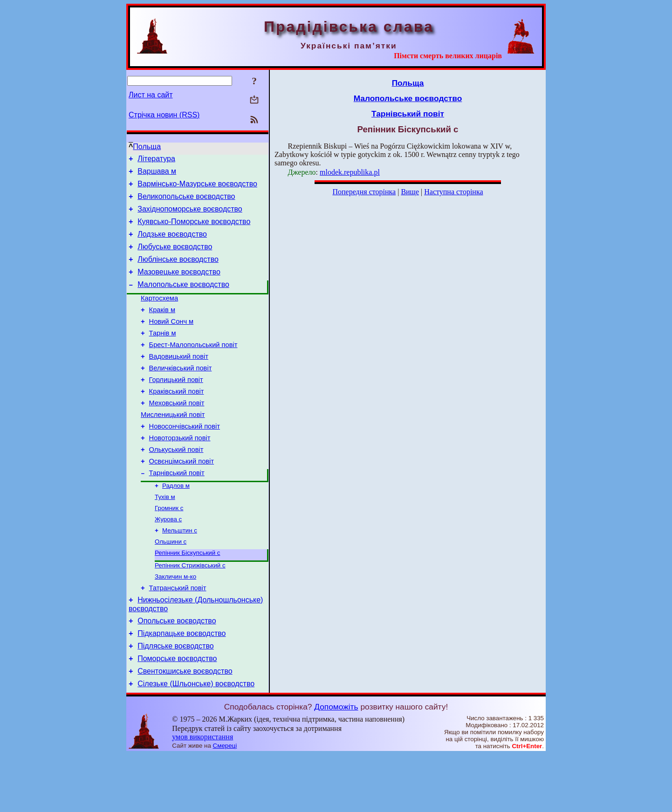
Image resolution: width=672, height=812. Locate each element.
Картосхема (159, 315)
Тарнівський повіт (177, 511)
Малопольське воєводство (183, 300)
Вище (410, 192)
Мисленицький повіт (173, 445)
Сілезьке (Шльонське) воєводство (196, 741)
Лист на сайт (151, 95)
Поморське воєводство (177, 713)
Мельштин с (180, 573)
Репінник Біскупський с (188, 597)
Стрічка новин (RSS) (164, 115)
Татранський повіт (178, 635)
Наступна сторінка (453, 192)
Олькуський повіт (176, 484)
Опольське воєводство (177, 671)
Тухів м (165, 536)
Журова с (168, 561)
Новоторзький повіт (180, 471)
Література (156, 160)
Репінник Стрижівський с (190, 611)
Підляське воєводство (175, 699)
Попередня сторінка (364, 192)
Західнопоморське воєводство (190, 216)
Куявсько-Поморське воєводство (194, 230)
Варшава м (157, 174)
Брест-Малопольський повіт (193, 367)
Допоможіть (336, 764)
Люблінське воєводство (178, 272)
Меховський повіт (177, 432)
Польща (147, 147)
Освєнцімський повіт (182, 498)
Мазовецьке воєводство (179, 286)
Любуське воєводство (175, 258)
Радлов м (176, 524)
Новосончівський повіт (185, 458)
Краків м (162, 328)
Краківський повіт (177, 419)
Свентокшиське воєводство (185, 727)
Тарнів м (163, 354)
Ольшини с (171, 585)
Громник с (169, 549)
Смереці (225, 803)
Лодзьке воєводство (172, 244)
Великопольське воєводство (186, 202)
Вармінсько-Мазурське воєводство (197, 188)
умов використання (202, 794)
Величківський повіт (181, 393)
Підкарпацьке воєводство (182, 685)
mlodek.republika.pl (350, 172)
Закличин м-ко (175, 623)
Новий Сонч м (171, 341)
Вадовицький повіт (179, 380)
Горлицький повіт (176, 406)
